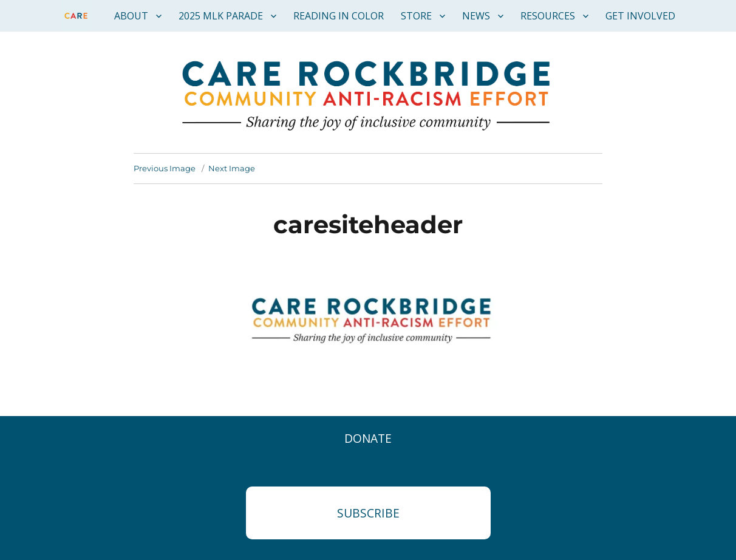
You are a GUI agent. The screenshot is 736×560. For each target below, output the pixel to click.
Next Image (232, 168)
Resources (548, 16)
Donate (368, 438)
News (476, 16)
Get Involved (640, 16)
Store (416, 16)
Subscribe (368, 513)
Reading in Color (339, 16)
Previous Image (165, 168)
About (131, 16)
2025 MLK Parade (221, 16)
